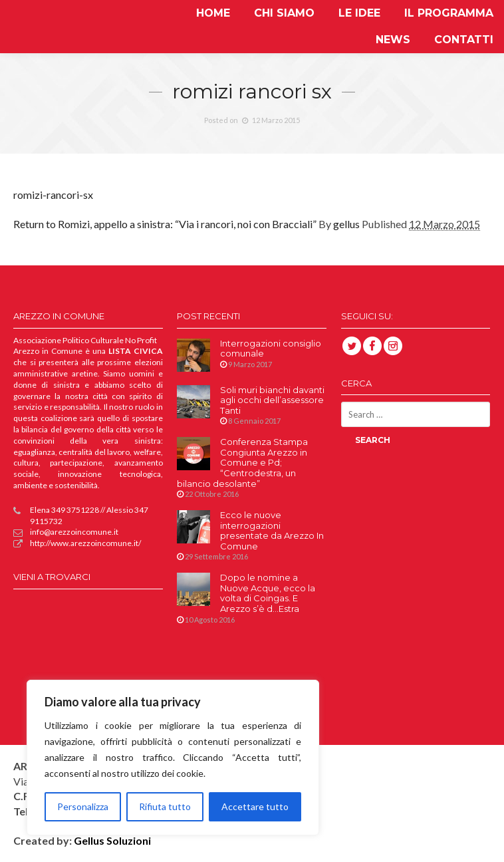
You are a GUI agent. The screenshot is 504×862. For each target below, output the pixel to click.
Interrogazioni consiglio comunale (271, 349)
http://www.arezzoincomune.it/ (77, 543)
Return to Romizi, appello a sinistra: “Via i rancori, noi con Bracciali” (165, 224)
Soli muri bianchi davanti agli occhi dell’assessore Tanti (272, 400)
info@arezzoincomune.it (66, 532)
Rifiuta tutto (165, 806)
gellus (346, 224)
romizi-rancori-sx (53, 195)
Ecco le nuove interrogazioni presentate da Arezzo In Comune (272, 531)
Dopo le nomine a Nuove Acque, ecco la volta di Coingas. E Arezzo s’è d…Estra (268, 593)
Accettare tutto (255, 806)
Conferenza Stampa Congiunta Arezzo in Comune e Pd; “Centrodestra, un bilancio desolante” (242, 463)
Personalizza (83, 806)
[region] (173, 758)
